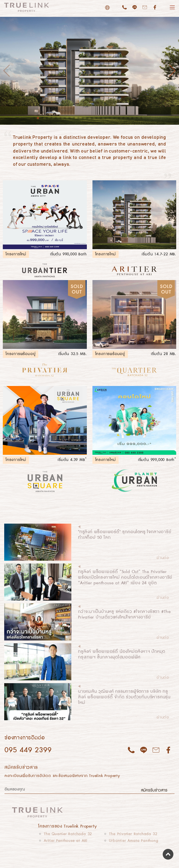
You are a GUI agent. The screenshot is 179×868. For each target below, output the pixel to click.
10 (78, 118)
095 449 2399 (28, 750)
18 (114, 118)
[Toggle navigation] (163, 812)
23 (137, 118)
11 (83, 118)
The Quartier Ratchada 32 (68, 834)
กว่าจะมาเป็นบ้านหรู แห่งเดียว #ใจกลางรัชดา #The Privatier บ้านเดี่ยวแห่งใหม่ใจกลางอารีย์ (124, 614)
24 (141, 118)
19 (119, 118)
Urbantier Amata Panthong (134, 841)
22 (132, 118)
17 (110, 118)
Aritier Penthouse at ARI (66, 841)
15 (101, 118)
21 (128, 118)
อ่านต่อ (163, 558)
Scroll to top (168, 854)
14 (96, 118)
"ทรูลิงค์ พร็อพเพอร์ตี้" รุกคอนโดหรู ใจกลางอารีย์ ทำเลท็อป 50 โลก (125, 535)
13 (92, 118)
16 (105, 118)
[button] (172, 71)
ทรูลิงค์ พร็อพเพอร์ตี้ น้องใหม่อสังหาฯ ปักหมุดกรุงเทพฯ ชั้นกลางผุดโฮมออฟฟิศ (122, 654)
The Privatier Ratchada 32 (133, 834)
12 (87, 118)
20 (123, 118)
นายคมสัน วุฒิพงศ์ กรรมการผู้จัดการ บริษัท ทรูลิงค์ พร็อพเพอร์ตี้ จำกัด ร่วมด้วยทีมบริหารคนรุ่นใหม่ (124, 697)
